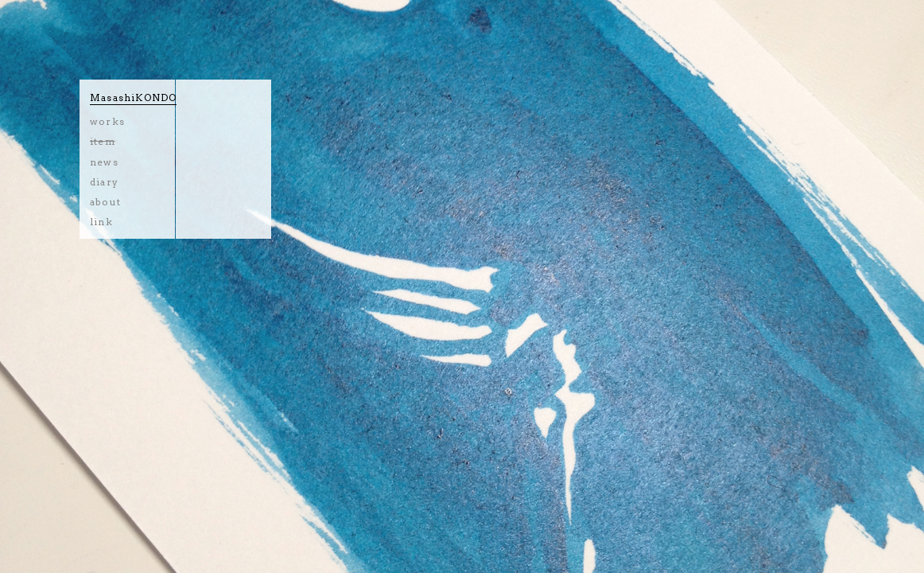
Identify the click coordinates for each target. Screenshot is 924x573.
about (105, 202)
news (104, 162)
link (101, 222)
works (107, 121)
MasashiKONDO (133, 97)
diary (104, 182)
